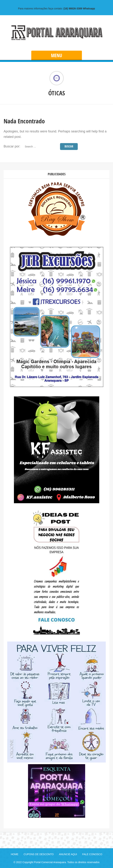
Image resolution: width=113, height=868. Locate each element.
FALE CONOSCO (92, 854)
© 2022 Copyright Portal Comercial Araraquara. (40, 862)
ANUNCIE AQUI (68, 854)
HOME (15, 854)
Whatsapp (79, 9)
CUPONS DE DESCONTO (39, 854)
